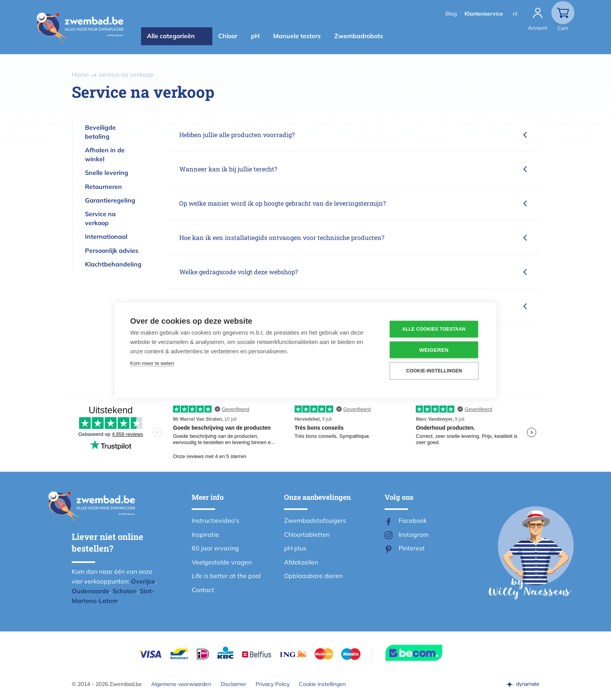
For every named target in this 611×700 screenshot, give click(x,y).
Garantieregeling (110, 200)
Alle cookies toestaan (434, 329)
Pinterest (412, 548)
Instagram (414, 534)
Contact (203, 590)
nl (515, 14)
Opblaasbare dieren (313, 576)
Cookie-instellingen (434, 371)
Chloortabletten (307, 534)
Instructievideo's (215, 520)
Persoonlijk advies (112, 250)
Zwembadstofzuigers (315, 520)
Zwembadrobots (359, 36)
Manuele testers (297, 36)
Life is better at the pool (226, 576)
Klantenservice (484, 14)
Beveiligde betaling (100, 132)
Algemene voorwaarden (181, 684)
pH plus (295, 548)
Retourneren (103, 187)
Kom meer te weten (152, 363)
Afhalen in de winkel (105, 154)
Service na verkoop (100, 218)
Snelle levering (107, 173)
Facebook (413, 520)
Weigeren (434, 350)
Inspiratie (205, 534)
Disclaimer (233, 684)
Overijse (143, 581)
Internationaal (106, 236)
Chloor (228, 36)
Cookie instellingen (322, 684)
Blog (451, 14)
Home (80, 74)
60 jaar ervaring (215, 548)
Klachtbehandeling (113, 264)
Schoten (125, 591)
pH (255, 36)
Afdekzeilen (301, 562)
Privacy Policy (273, 684)
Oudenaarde (91, 591)
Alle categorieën (171, 36)
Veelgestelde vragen (222, 562)
